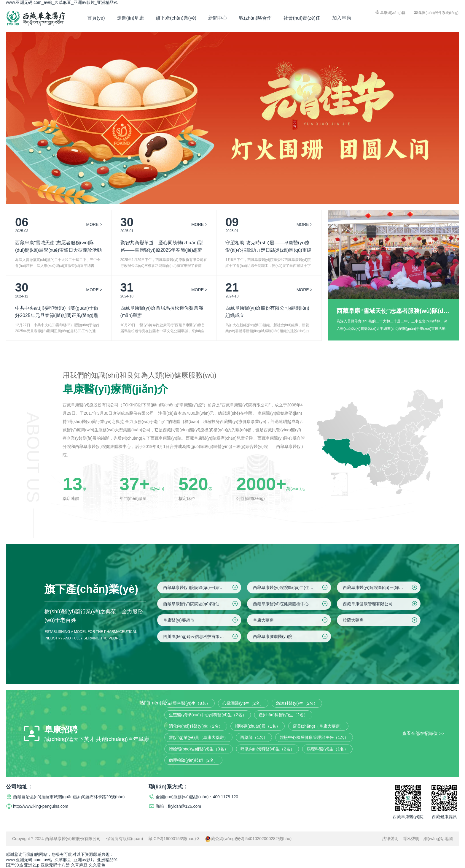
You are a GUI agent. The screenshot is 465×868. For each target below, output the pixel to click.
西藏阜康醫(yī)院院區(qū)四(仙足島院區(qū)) (202, 604)
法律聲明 (390, 839)
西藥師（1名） (254, 737)
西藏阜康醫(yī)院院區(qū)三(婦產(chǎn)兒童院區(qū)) (382, 587)
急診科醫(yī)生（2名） (297, 703)
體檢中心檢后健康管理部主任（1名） (314, 737)
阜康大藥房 (291, 620)
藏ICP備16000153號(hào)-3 (174, 839)
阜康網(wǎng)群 (390, 12)
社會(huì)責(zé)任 (302, 18)
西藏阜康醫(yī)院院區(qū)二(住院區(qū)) (291, 587)
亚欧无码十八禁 (55, 865)
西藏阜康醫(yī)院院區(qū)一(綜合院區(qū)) (202, 587)
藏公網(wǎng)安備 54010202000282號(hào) (248, 839)
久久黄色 (97, 865)
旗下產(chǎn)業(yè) (176, 18)
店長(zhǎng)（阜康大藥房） (319, 726)
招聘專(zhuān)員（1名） (258, 726)
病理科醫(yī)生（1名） (327, 749)
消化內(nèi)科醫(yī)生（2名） (196, 726)
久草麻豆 (79, 865)
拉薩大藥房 (381, 620)
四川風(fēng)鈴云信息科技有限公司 (201, 636)
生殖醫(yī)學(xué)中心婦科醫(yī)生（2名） (208, 715)
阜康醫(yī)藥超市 (201, 620)
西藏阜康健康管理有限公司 (381, 604)
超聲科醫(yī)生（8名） (189, 703)
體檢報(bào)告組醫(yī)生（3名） (199, 749)
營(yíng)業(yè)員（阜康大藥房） (198, 737)
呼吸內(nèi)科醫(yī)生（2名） (267, 749)
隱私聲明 (411, 839)
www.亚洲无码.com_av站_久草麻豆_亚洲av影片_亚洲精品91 (62, 2)
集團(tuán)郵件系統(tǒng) (436, 12)
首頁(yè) (96, 18)
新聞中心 (218, 18)
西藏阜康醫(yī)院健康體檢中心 (291, 604)
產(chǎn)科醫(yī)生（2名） (283, 715)
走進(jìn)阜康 (130, 18)
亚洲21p (32, 865)
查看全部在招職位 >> (423, 733)
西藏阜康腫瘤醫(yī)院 (291, 636)
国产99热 (15, 865)
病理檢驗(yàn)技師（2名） (193, 760)
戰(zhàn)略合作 (255, 18)
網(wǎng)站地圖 (438, 839)
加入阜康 (342, 18)
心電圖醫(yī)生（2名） (243, 703)
